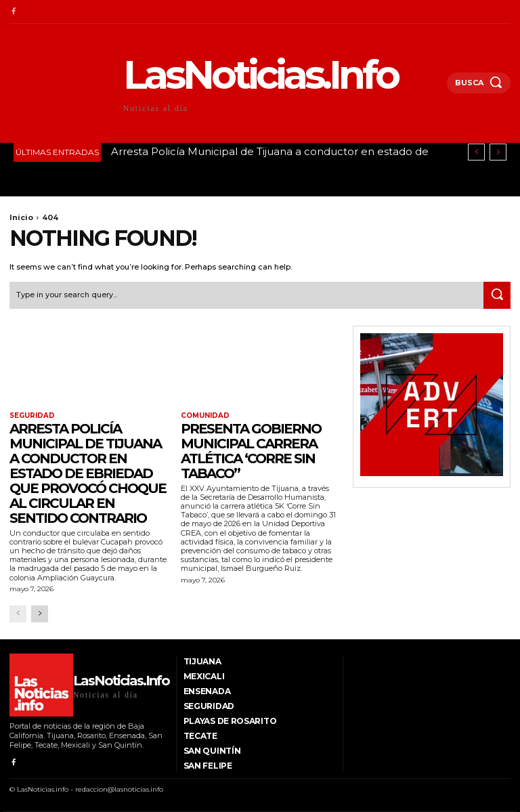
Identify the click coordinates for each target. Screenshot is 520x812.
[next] (498, 152)
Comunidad (205, 416)
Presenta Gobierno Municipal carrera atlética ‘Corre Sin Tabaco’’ (251, 451)
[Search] (497, 295)
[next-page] (40, 614)
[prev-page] (18, 614)
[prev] (476, 152)
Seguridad (32, 416)
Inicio (21, 217)
